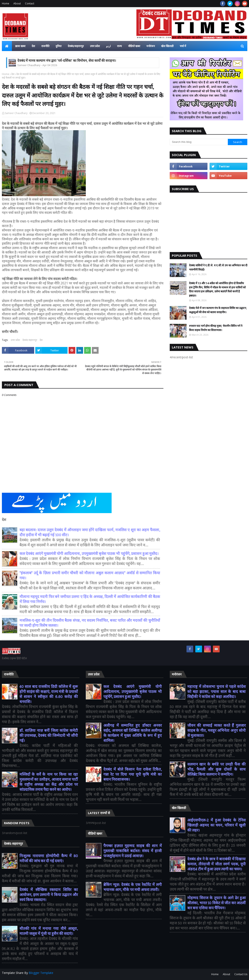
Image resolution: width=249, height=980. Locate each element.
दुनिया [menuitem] (59, 46)
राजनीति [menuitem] (45, 46)
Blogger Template (41, 973)
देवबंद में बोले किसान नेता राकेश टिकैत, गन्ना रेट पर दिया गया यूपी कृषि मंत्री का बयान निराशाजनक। (133, 774)
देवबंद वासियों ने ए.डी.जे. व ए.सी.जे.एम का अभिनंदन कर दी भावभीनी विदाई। (218, 267)
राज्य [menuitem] (119, 46)
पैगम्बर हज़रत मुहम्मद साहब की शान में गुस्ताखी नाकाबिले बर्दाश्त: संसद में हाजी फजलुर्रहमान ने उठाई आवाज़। (133, 851)
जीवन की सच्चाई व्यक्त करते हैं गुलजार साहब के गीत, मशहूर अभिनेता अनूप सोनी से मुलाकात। (217, 731)
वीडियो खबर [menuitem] (134, 46)
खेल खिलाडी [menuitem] (167, 46)
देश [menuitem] (33, 46)
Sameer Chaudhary (16, 113)
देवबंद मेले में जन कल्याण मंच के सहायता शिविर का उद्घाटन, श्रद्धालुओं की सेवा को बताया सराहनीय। (218, 310)
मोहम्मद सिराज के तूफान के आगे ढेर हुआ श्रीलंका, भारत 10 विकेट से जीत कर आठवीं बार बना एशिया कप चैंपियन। (217, 903)
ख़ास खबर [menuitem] (20, 46)
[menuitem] (7, 46)
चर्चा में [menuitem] (183, 46)
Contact (30, 3)
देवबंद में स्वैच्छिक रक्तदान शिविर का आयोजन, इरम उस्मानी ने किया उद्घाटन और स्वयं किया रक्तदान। (49, 895)
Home (6, 3)
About (17, 3)
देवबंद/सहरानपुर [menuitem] (76, 46)
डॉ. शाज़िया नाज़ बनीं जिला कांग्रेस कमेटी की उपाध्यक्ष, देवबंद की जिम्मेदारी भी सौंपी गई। (49, 736)
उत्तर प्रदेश (15, 340)
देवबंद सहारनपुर (30, 340)
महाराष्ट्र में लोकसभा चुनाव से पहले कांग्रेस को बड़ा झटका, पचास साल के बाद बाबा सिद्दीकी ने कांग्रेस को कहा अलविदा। (217, 692)
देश (13, 74)
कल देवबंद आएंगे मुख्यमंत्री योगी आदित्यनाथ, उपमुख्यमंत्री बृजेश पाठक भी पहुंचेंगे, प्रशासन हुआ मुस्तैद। (89, 554)
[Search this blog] (199, 142)
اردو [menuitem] (108, 46)
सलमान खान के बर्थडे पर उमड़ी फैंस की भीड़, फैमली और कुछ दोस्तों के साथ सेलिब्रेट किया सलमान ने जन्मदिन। (217, 769)
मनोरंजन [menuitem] (151, 46)
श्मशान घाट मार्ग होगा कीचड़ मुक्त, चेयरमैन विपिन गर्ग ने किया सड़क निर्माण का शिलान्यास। (216, 328)
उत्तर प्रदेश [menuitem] (95, 46)
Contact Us (241, 974)
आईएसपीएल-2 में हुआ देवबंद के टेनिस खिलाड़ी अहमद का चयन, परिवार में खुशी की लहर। (217, 825)
